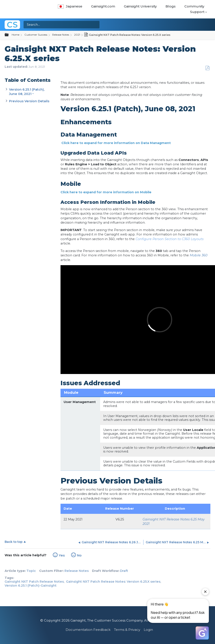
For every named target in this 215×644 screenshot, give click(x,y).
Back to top (14, 542)
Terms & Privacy (127, 630)
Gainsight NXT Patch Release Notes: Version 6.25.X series (113, 582)
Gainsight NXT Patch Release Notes (34, 582)
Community (194, 6)
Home (16, 35)
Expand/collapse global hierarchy (9, 35)
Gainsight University (140, 6)
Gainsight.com (103, 6)
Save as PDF (207, 68)
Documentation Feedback (88, 630)
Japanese (70, 6)
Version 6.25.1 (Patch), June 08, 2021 (27, 92)
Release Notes (61, 35)
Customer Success (36, 35)
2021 (77, 35)
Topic (31, 571)
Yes (62, 555)
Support (197, 12)
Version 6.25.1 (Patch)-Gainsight (31, 586)
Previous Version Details (29, 101)
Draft (124, 571)
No (79, 555)
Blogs (171, 6)
